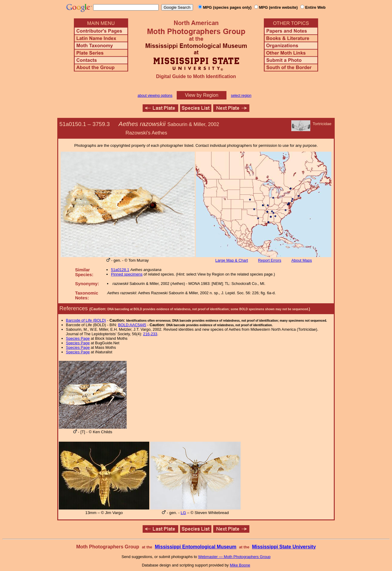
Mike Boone (240, 565)
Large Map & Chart (232, 260)
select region (241, 96)
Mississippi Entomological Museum (195, 547)
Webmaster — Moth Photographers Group (234, 557)
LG (183, 513)
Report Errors (270, 260)
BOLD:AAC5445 (132, 325)
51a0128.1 (120, 270)
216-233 (150, 334)
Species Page (78, 338)
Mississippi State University (284, 547)
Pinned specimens (127, 274)
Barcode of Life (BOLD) (86, 320)
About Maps (302, 260)
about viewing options (155, 96)
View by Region (202, 95)
